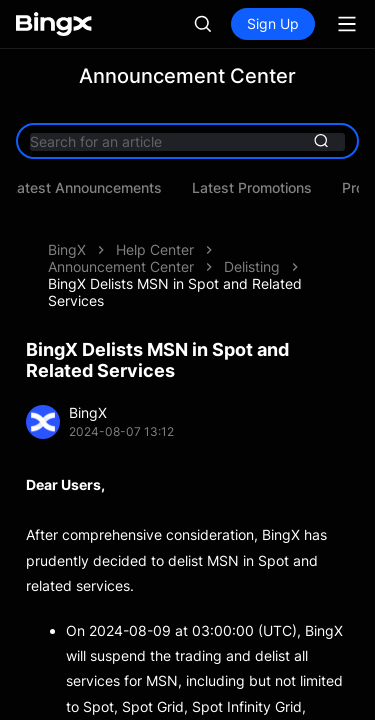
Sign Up (273, 23)
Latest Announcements (92, 188)
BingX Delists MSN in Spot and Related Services (175, 292)
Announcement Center (121, 266)
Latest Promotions (259, 188)
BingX (67, 249)
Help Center (155, 249)
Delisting (252, 266)
